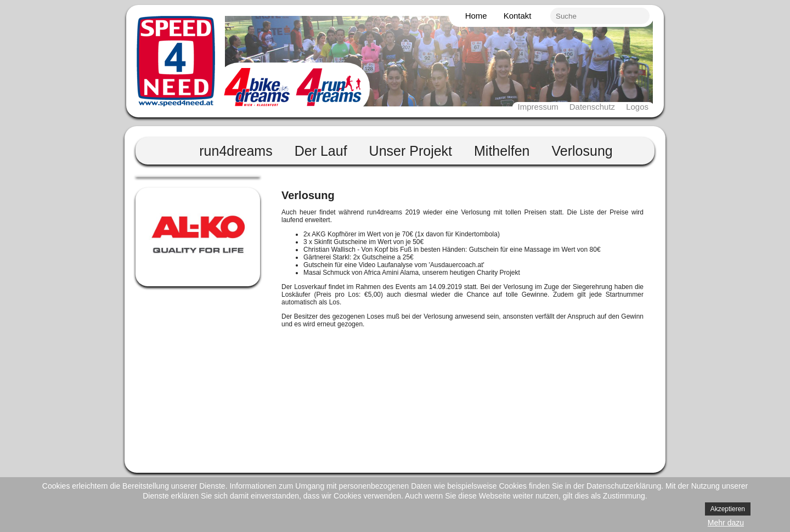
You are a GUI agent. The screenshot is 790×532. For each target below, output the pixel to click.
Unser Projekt (411, 151)
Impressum (538, 107)
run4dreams (236, 151)
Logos (637, 107)
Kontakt (518, 16)
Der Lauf (321, 151)
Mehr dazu (726, 523)
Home (476, 16)
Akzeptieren (728, 509)
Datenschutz (592, 107)
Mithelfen (502, 151)
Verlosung (582, 151)
